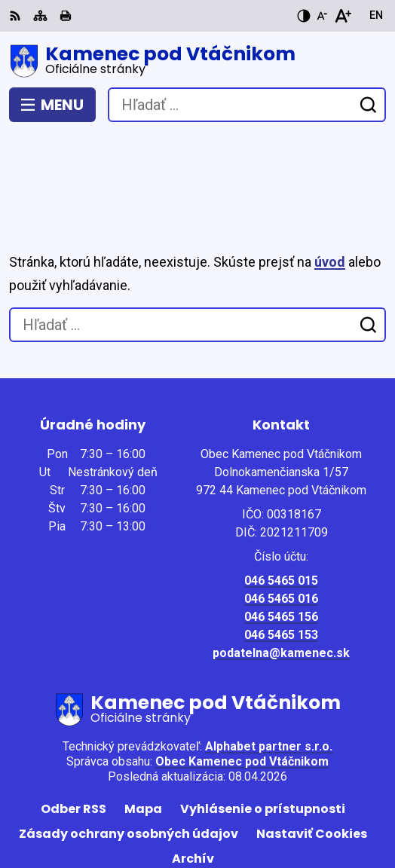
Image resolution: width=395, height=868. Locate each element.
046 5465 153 (281, 554)
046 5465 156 (281, 536)
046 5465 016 (281, 518)
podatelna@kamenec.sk (281, 572)
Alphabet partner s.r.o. (269, 666)
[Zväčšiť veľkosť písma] (343, 16)
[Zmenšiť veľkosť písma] (322, 16)
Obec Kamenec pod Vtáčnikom (242, 681)
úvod (330, 181)
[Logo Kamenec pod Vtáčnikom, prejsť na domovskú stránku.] (197, 61)
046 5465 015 (281, 500)
